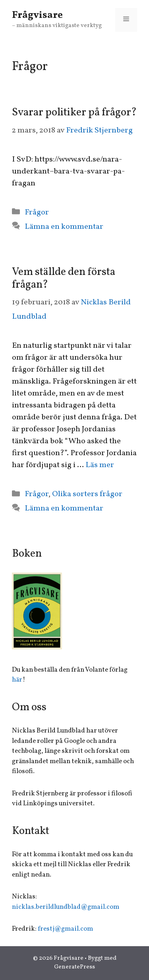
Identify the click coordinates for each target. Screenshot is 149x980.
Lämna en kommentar (64, 227)
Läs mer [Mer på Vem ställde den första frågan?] (100, 465)
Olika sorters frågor (87, 494)
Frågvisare (37, 15)
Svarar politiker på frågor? (74, 113)
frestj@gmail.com (65, 929)
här (17, 680)
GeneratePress (74, 967)
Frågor (37, 212)
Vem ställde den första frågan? (64, 279)
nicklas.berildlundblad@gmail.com (66, 907)
